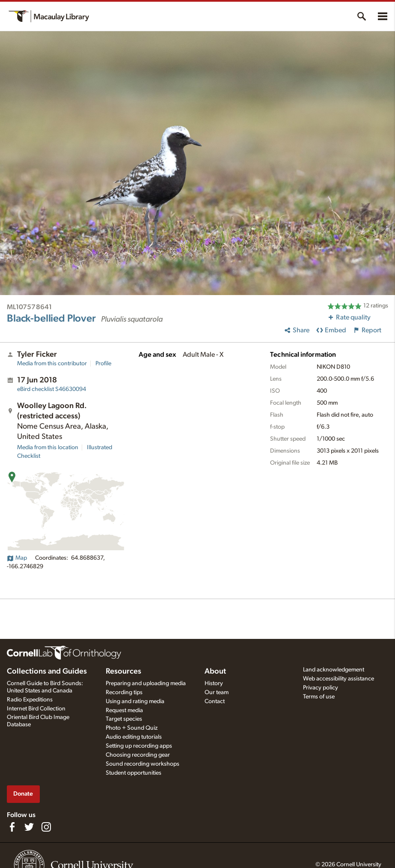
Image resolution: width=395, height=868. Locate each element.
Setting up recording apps (139, 746)
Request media (124, 710)
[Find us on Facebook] (12, 827)
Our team (217, 692)
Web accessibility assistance (339, 679)
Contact (215, 701)
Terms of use (319, 697)
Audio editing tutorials (134, 737)
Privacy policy (321, 688)
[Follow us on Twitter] (29, 827)
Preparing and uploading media (146, 683)
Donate (23, 794)
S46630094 (52, 389)
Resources (123, 671)
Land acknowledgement (334, 670)
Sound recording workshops (143, 764)
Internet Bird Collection (36, 709)
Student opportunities (134, 773)
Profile (103, 364)
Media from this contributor (52, 364)
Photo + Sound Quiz (132, 728)
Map (17, 558)
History (214, 683)
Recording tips (124, 692)
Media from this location (48, 447)
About (215, 671)
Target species (124, 719)
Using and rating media (135, 701)
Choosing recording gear (138, 755)
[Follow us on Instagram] (46, 827)
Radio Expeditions (30, 700)
